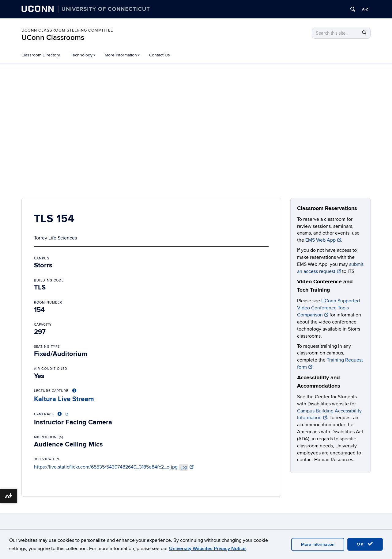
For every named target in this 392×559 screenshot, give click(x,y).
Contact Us (160, 55)
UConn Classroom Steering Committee (67, 30)
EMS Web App (323, 240)
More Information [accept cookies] (318, 544)
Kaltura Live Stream (64, 399)
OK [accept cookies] (365, 544)
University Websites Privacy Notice (207, 549)
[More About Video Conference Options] (62, 414)
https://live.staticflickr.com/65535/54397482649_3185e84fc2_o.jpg (114, 467)
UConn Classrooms (53, 38)
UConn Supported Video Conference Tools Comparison (328, 308)
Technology (83, 55)
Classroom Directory (41, 55)
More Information (122, 55)
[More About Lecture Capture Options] (74, 391)
